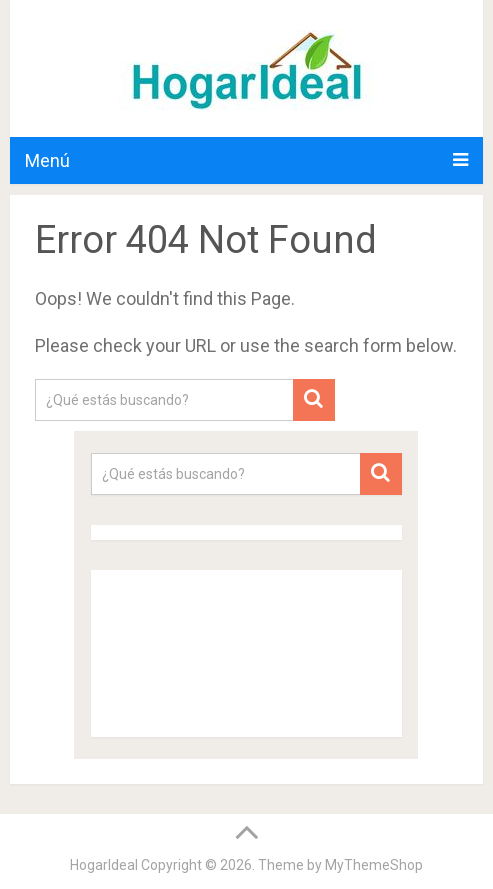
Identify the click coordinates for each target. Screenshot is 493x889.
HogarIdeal (104, 865)
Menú (47, 160)
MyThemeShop (374, 865)
